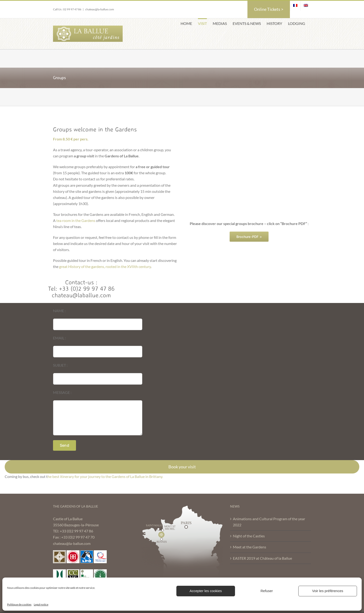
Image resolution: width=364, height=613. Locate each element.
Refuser (267, 591)
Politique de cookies (19, 604)
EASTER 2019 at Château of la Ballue (262, 558)
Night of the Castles (249, 536)
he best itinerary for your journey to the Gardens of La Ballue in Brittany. (105, 476)
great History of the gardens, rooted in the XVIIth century (105, 266)
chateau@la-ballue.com (100, 9)
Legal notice (41, 604)
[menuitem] (295, 6)
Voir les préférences (328, 591)
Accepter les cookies (206, 591)
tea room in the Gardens (76, 220)
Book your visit (182, 467)
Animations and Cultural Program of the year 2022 (269, 522)
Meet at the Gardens (250, 547)
